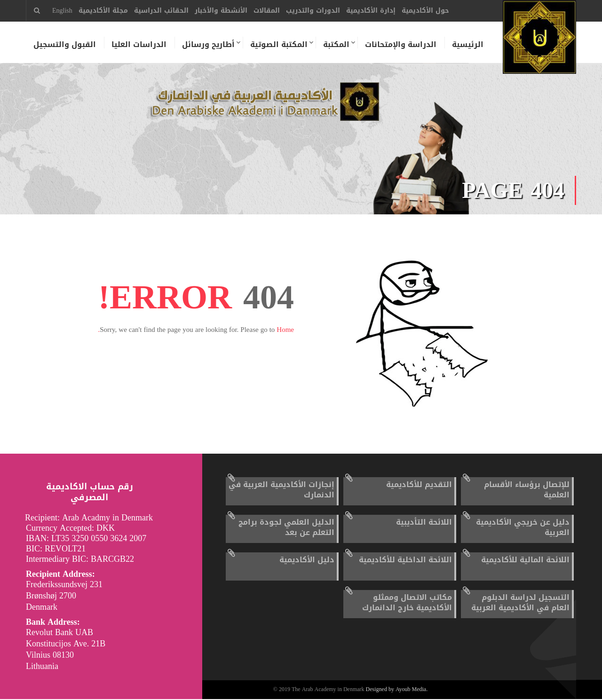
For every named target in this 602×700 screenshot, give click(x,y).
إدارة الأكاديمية (371, 11)
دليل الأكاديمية (307, 561)
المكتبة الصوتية (278, 45)
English (62, 11)
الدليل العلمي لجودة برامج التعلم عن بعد (286, 528)
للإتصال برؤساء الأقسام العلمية (527, 491)
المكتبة (336, 45)
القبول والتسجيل (64, 45)
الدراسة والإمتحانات (400, 45)
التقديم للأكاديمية (419, 485)
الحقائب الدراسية (161, 11)
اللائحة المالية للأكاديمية (525, 561)
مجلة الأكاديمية (103, 11)
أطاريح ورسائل (208, 45)
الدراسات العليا (139, 45)
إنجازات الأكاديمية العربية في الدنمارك (281, 491)
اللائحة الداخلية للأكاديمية (405, 561)
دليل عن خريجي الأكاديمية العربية (523, 528)
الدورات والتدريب (313, 11)
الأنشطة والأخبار (221, 11)
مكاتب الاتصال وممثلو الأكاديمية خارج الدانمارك (407, 603)
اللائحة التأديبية (424, 523)
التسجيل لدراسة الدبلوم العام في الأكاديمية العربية (520, 603)
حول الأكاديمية (425, 11)
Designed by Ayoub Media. (397, 691)
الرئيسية (467, 45)
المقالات (267, 11)
